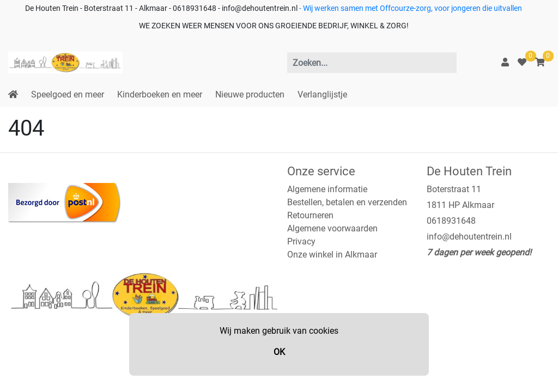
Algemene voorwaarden (332, 228)
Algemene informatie (327, 189)
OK (279, 352)
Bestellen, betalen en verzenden (347, 202)
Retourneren (310, 215)
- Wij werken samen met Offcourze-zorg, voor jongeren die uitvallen (410, 8)
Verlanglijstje (322, 94)
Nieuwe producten (250, 94)
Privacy (301, 241)
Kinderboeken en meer (160, 94)
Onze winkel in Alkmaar (332, 255)
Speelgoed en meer (68, 94)
